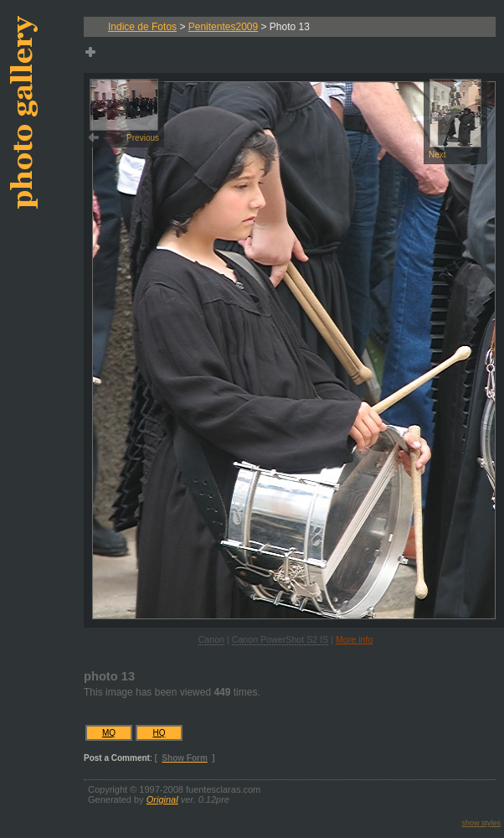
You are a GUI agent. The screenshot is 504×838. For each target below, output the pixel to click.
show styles (481, 823)
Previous (124, 111)
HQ (159, 733)
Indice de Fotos (142, 27)
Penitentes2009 (223, 27)
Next (455, 119)
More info (354, 639)
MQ (109, 733)
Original (162, 799)
